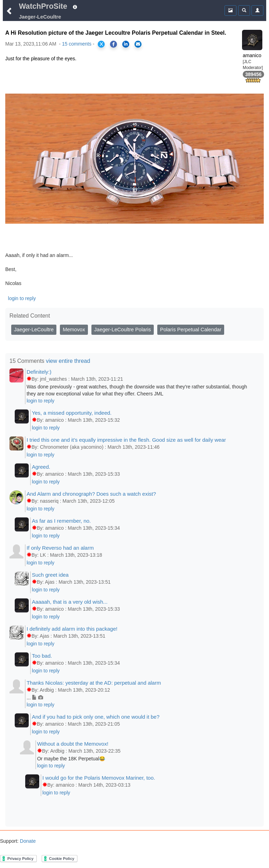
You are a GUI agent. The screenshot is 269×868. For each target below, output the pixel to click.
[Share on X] (101, 44)
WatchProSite (43, 6)
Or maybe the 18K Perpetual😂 (71, 759)
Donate (27, 841)
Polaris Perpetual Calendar (191, 330)
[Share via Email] (138, 44)
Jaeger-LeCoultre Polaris (123, 330)
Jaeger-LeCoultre (34, 330)
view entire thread (68, 361)
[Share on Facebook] (113, 44)
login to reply (22, 298)
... (35, 698)
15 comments (77, 44)
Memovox (74, 330)
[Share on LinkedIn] (126, 44)
